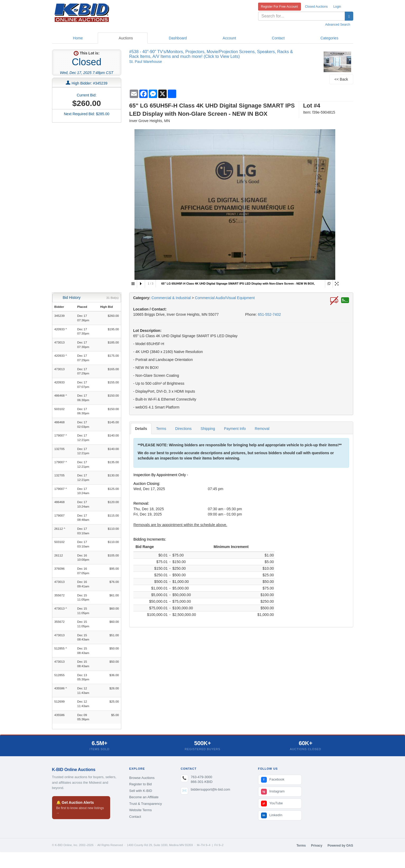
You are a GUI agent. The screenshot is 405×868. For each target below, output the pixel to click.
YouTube (272, 804)
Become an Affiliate (144, 797)
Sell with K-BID (141, 791)
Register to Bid (140, 784)
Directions (183, 429)
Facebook (273, 780)
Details (141, 429)
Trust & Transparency (146, 804)
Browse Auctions (142, 778)
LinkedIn (272, 815)
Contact (135, 817)
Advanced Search (338, 25)
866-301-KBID (202, 782)
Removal (262, 429)
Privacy (317, 846)
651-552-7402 (269, 314)
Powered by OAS (340, 846)
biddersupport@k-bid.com (210, 789)
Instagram (273, 792)
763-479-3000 (201, 777)
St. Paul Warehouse (146, 62)
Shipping (208, 429)
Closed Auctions (316, 7)
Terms (161, 429)
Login (337, 7)
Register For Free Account (280, 7)
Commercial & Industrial (171, 298)
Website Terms (141, 810)
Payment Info (235, 429)
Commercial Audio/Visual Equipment (225, 298)
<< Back (341, 79)
